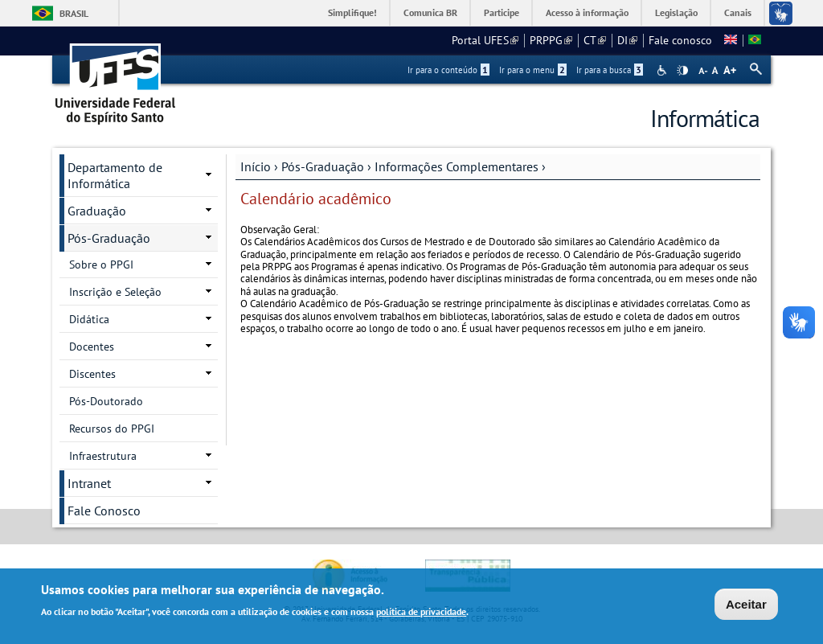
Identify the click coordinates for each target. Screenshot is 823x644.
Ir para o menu (533, 70)
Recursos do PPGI (112, 429)
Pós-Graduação (323, 166)
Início (256, 166)
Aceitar (746, 606)
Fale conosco (680, 40)
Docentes (92, 347)
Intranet (89, 483)
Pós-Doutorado (106, 401)
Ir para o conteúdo (448, 70)
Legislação (676, 12)
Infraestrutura (103, 456)
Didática (89, 319)
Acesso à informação (587, 12)
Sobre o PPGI (101, 265)
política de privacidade (421, 612)
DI (627, 40)
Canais (738, 12)
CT (595, 40)
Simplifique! (352, 12)
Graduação (97, 211)
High (682, 71)
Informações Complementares (457, 166)
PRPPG (551, 40)
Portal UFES (485, 40)
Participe (502, 12)
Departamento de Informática (115, 175)
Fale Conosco (104, 511)
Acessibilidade (663, 70)
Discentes (92, 374)
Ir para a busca (610, 70)
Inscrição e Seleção (115, 292)
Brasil (74, 13)
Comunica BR (430, 12)
